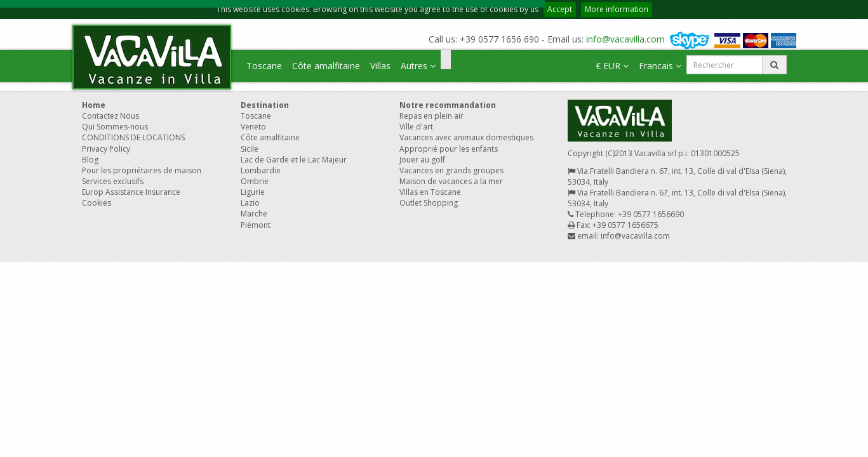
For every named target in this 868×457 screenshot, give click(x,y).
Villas (380, 66)
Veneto (253, 127)
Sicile (250, 149)
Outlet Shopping (429, 203)
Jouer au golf (422, 160)
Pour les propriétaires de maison (142, 170)
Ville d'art (416, 127)
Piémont (256, 225)
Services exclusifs (113, 181)
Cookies (97, 203)
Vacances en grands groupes (451, 170)
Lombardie (261, 170)
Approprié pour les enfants (449, 149)
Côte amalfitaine (326, 66)
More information (617, 9)
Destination (265, 105)
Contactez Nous (110, 116)
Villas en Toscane (430, 192)
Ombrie (255, 181)
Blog (90, 160)
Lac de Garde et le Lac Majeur (294, 160)
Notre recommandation (448, 105)
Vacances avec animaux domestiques (466, 137)
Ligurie (253, 192)
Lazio (250, 203)
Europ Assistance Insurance (131, 192)
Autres (418, 66)
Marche (254, 214)
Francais (660, 66)
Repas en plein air (431, 116)
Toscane (264, 66)
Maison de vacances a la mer (451, 181)
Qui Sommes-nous (115, 127)
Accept (560, 9)
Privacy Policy (106, 149)
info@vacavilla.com (625, 39)
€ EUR (612, 66)
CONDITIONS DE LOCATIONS (133, 137)
